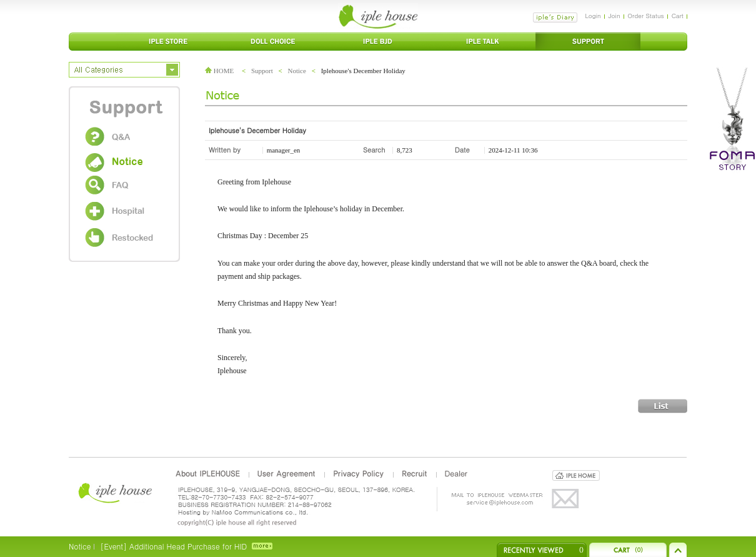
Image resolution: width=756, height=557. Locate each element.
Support (262, 71)
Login (593, 16)
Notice (297, 71)
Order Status (646, 16)
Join (614, 16)
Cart (678, 16)
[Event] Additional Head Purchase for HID (173, 546)
